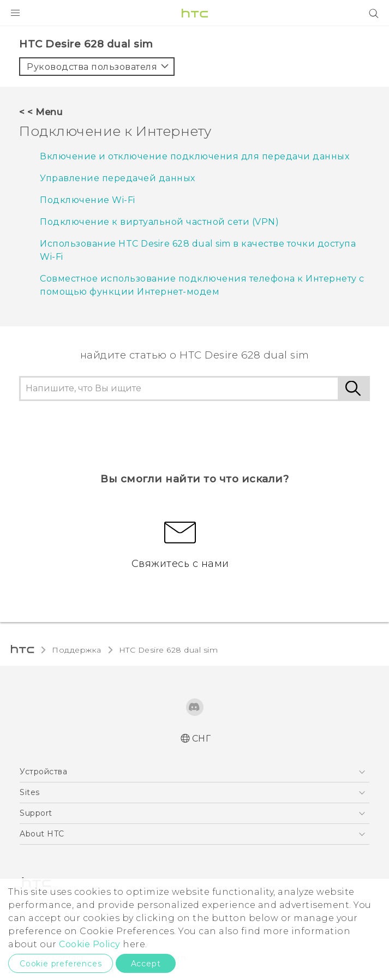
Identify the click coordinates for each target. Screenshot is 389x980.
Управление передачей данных (118, 178)
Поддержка (77, 650)
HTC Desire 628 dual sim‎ (169, 650)
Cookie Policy (90, 944)
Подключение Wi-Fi (88, 200)
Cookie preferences (61, 964)
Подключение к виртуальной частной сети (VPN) (159, 222)
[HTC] (195, 13)
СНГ (202, 739)
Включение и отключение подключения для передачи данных (194, 156)
